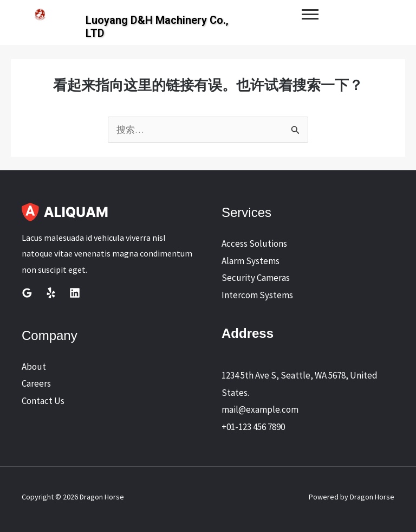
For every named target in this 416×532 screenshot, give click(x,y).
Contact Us (43, 401)
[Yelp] (51, 293)
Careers (36, 383)
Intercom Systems (257, 295)
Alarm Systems (251, 261)
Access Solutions (254, 243)
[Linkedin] (75, 293)
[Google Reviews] (27, 293)
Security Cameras (256, 278)
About (34, 367)
